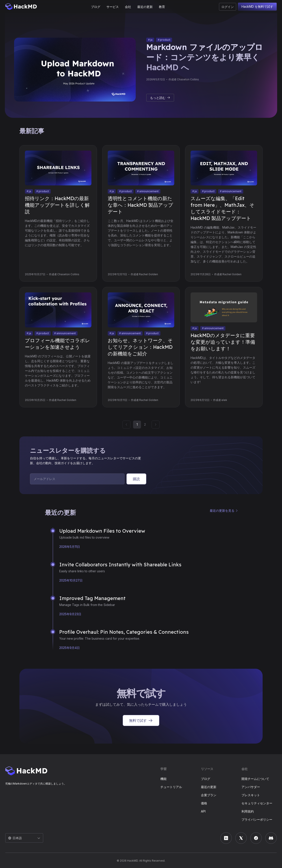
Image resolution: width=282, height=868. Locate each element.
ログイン (228, 7)
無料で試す (141, 720)
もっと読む (160, 98)
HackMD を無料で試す (257, 7)
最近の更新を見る (222, 511)
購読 (136, 479)
